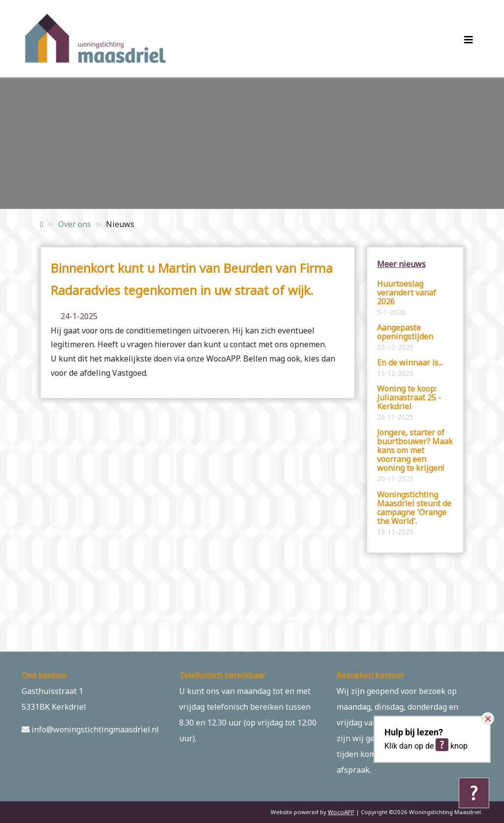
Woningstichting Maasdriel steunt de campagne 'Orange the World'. (414, 513)
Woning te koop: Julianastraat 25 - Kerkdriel (409, 403)
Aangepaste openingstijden (405, 337)
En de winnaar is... (410, 368)
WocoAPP (341, 812)
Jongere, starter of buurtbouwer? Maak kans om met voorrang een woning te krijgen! (415, 456)
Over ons (75, 224)
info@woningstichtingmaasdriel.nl (90, 729)
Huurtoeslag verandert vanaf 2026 (407, 298)
